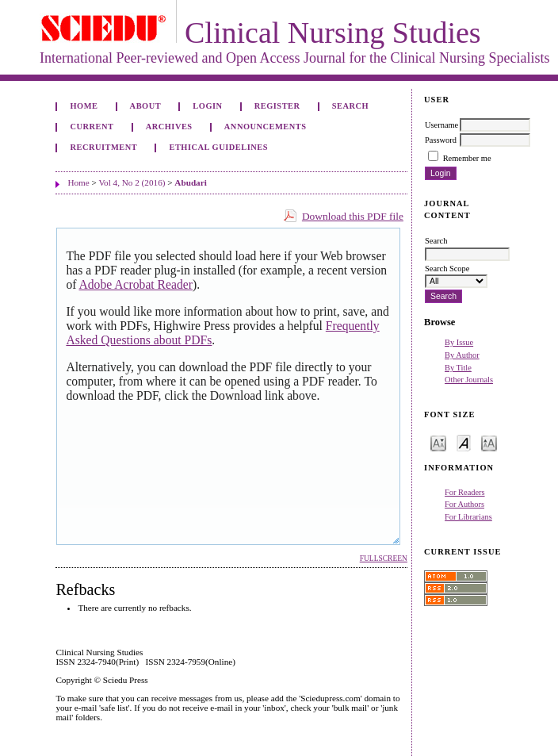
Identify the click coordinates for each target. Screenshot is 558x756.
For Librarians (468, 517)
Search (350, 106)
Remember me (467, 158)
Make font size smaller (438, 442)
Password (441, 140)
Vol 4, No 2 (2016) (132, 182)
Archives (169, 127)
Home (84, 106)
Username (441, 125)
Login (207, 106)
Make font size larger (489, 442)
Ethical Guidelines (218, 147)
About (146, 106)
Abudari (190, 182)
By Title (458, 368)
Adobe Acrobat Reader (135, 284)
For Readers (465, 492)
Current (92, 127)
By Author (462, 355)
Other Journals (469, 380)
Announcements (266, 127)
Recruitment (103, 147)
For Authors (464, 504)
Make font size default (464, 442)
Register (277, 106)
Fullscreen (384, 558)
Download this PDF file (353, 216)
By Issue (459, 342)
